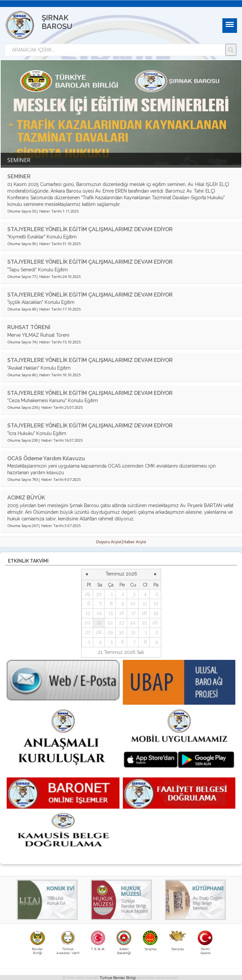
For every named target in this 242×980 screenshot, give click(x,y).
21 (99, 623)
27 (88, 632)
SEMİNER (19, 177)
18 (144, 613)
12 (156, 603)
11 (145, 603)
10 (133, 603)
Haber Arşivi (135, 542)
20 (87, 623)
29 (88, 594)
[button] (87, 574)
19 (156, 613)
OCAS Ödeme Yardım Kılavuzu (46, 458)
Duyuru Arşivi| (110, 542)
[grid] (121, 614)
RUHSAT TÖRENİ (29, 327)
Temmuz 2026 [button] (121, 574)
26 (155, 623)
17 (133, 613)
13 (88, 613)
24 (133, 623)
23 (121, 623)
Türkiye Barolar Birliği (118, 978)
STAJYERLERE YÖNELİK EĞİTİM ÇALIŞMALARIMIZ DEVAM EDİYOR (90, 229)
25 (144, 623)
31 (133, 632)
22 (110, 623)
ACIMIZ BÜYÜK (26, 498)
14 (99, 613)
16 (122, 613)
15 (111, 613)
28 (99, 632)
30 (99, 594)
